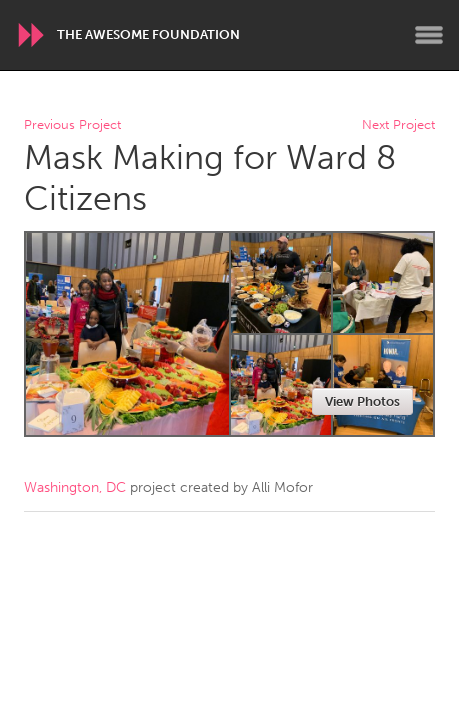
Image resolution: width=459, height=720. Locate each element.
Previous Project (72, 125)
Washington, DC (75, 487)
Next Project (398, 125)
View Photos (362, 401)
